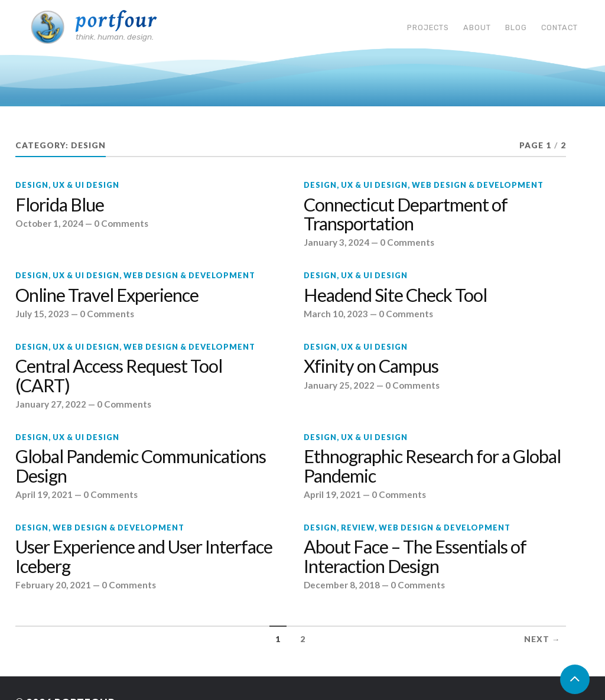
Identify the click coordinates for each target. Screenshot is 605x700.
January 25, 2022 (339, 385)
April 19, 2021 (44, 494)
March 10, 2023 (336, 314)
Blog (516, 27)
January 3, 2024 (336, 242)
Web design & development (478, 185)
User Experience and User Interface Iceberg (144, 556)
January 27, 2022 (51, 404)
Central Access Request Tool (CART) (119, 376)
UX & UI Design (86, 185)
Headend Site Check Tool (395, 295)
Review (358, 528)
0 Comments (121, 223)
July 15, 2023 (42, 314)
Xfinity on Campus (371, 366)
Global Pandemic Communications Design (141, 466)
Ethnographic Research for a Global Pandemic (432, 466)
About (477, 27)
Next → (542, 639)
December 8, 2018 (342, 585)
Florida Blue (60, 205)
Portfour (117, 20)
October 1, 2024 (49, 223)
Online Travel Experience (107, 295)
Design (32, 185)
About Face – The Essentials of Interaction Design (415, 556)
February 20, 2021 (53, 585)
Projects (428, 27)
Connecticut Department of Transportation (406, 214)
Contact (560, 27)
